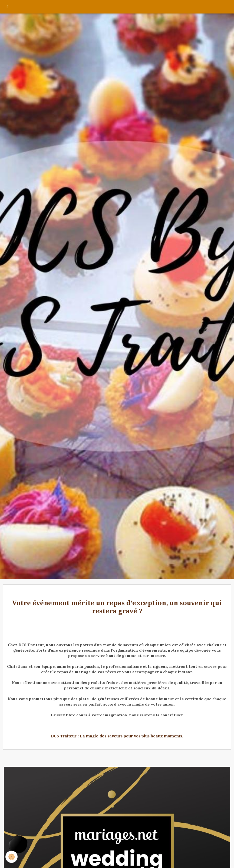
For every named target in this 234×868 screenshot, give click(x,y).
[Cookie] (11, 857)
